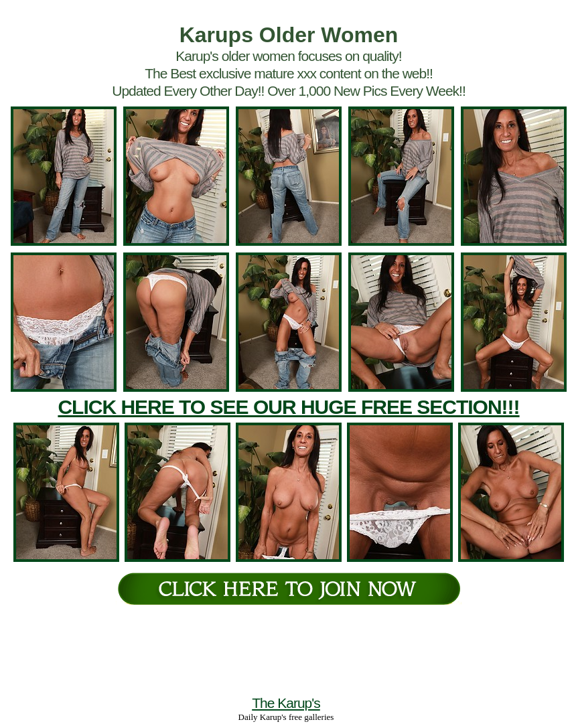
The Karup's (286, 703)
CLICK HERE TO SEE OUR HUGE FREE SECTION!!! (288, 407)
